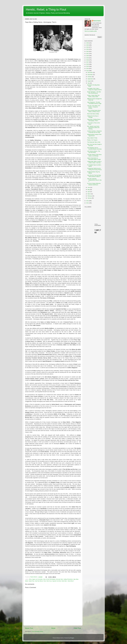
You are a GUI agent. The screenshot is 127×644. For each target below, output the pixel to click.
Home (53, 628)
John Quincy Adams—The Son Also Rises (94, 152)
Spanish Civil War (57, 581)
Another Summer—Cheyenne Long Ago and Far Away (94, 132)
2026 (88, 43)
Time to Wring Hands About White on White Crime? (94, 111)
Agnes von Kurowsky (37, 579)
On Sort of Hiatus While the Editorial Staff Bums (94, 184)
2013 (88, 71)
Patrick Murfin (97, 21)
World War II (71, 581)
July (89, 83)
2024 (88, 47)
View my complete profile (91, 31)
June (89, 187)
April (89, 192)
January (90, 198)
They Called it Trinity (92, 138)
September (90, 79)
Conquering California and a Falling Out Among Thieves (94, 169)
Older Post (77, 628)
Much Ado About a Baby (93, 114)
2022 (88, 51)
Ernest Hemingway (51, 579)
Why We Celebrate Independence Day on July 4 (94, 180)
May (89, 190)
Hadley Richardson (68, 579)
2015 (88, 66)
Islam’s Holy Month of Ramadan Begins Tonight (94, 159)
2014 (88, 68)
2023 (88, 49)
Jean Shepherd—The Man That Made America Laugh (94, 103)
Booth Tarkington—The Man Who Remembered (94, 92)
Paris (45, 581)
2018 (88, 60)
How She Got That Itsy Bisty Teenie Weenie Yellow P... (94, 176)
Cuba (44, 579)
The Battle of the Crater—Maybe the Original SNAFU (95, 89)
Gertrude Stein (59, 579)
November (90, 75)
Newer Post (29, 628)
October (90, 77)
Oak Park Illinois (39, 581)
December (90, 72)
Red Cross (49, 581)
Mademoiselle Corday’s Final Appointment (94, 135)
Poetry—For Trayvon (92, 140)
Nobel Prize (32, 581)
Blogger (72, 638)
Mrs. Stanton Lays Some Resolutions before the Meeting (93, 128)
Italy (74, 579)
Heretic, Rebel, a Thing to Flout (46, 10)
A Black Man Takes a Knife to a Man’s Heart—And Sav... (94, 162)
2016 (88, 64)
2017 (88, 62)
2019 (88, 58)
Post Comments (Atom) (37, 631)
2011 (88, 203)
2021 (88, 54)
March (89, 194)
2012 (88, 201)
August (89, 81)
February (90, 196)
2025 (88, 45)
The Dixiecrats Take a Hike (94, 142)
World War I (64, 581)
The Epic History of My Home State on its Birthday (94, 155)
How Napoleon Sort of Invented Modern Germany (94, 148)
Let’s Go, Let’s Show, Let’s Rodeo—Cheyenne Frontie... (94, 107)
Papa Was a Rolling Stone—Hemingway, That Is (94, 120)
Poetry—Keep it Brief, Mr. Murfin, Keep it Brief (93, 96)
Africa (30, 579)
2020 (88, 56)
